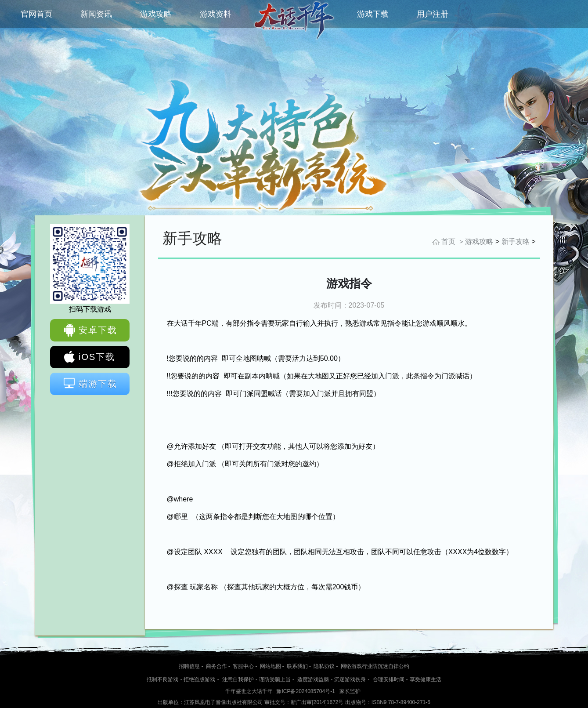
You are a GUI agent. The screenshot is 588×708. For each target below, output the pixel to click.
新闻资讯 (96, 14)
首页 (448, 241)
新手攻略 (516, 241)
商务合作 (216, 666)
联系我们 (297, 666)
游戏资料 (216, 14)
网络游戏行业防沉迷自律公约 (375, 666)
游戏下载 (373, 14)
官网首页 (36, 14)
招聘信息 (189, 666)
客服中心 (243, 666)
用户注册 (433, 14)
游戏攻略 (156, 14)
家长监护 (350, 691)
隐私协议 (324, 666)
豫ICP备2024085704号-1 (305, 691)
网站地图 (271, 666)
